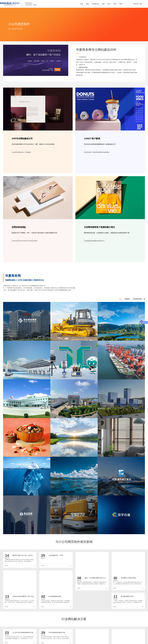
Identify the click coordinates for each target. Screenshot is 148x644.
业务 (103, 4)
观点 (109, 4)
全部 (120, 299)
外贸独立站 (95, 4)
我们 (115, 4)
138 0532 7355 (138, 4)
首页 (82, 4)
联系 (121, 4)
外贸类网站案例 (137, 299)
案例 (87, 4)
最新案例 (127, 299)
